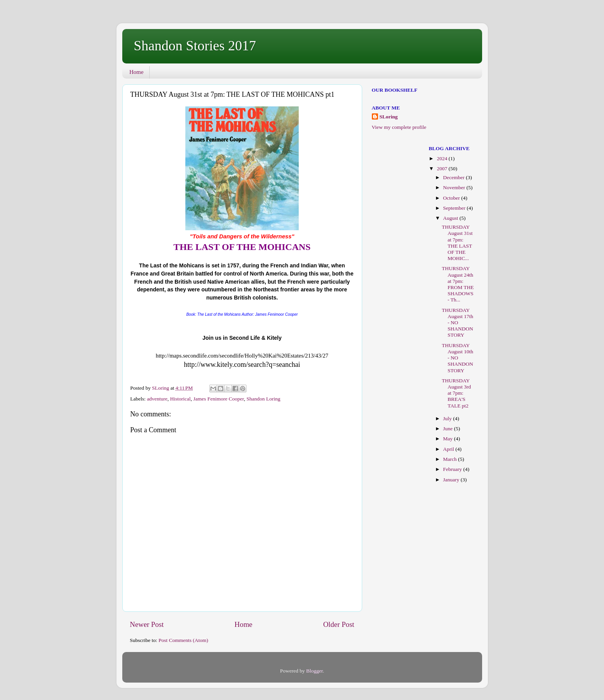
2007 (443, 169)
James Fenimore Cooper (219, 399)
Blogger (314, 671)
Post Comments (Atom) (183, 640)
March (451, 459)
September (455, 208)
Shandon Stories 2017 (195, 46)
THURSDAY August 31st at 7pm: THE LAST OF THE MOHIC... (457, 243)
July (448, 418)
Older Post (339, 624)
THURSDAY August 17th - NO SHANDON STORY (458, 323)
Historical (181, 399)
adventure (157, 399)
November (455, 187)
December (454, 177)
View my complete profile (399, 127)
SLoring (389, 117)
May (448, 439)
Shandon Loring (263, 399)
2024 (443, 158)
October (452, 198)
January (452, 480)
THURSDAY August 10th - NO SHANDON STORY (458, 358)
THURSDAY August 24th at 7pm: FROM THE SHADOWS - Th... (458, 284)
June (448, 429)
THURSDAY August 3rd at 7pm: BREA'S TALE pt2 (456, 393)
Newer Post (147, 624)
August (451, 218)
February (453, 469)
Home (136, 72)
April (449, 449)
